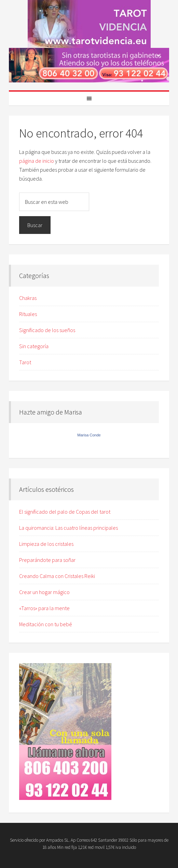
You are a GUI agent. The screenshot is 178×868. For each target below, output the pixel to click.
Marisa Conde (89, 435)
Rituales (28, 314)
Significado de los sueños (47, 330)
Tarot (25, 362)
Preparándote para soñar (47, 560)
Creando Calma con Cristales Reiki (57, 576)
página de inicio (37, 161)
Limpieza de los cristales (46, 544)
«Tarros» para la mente (44, 608)
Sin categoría (34, 346)
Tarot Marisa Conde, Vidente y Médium (89, 24)
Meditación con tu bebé (46, 624)
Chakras (28, 298)
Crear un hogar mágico (44, 592)
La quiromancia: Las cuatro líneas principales (69, 528)
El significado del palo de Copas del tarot (65, 512)
